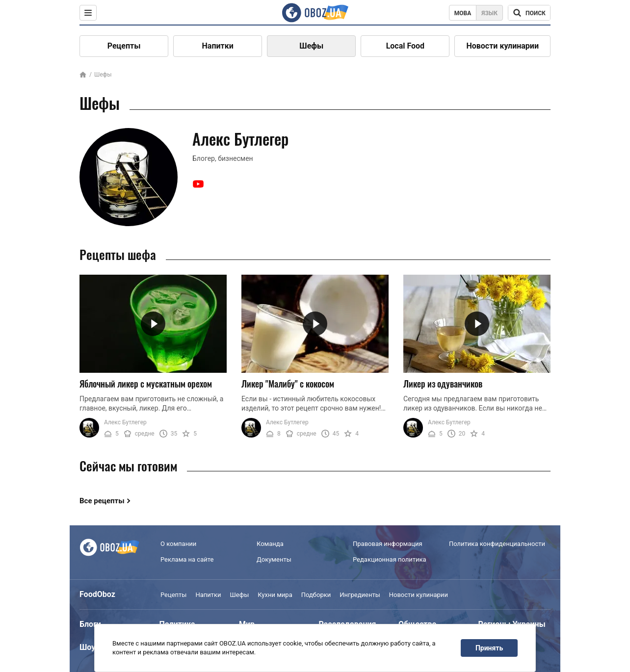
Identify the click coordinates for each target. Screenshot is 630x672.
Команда (270, 544)
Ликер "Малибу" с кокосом (288, 384)
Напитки (218, 46)
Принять (489, 648)
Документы (274, 559)
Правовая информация (388, 544)
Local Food (405, 46)
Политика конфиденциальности (497, 544)
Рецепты (124, 46)
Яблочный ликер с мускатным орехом (146, 384)
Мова (463, 13)
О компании (178, 544)
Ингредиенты (360, 595)
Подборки (316, 595)
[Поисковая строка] (529, 13)
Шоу (87, 647)
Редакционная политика (390, 559)
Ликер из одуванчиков (443, 384)
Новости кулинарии (502, 46)
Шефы (311, 46)
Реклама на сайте (187, 559)
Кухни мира (275, 595)
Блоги (90, 624)
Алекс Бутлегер (125, 422)
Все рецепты (102, 501)
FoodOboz (97, 594)
